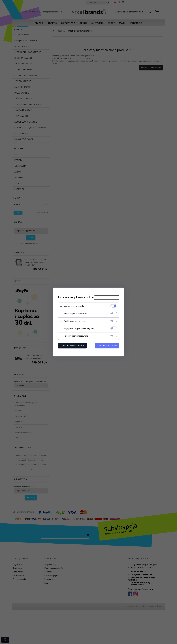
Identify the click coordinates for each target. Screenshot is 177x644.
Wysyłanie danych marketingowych (80, 329)
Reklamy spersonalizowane (76, 336)
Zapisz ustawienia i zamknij (72, 346)
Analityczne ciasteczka (74, 321)
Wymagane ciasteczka (74, 306)
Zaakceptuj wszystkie (107, 346)
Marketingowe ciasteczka (76, 314)
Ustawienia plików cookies (76, 298)
